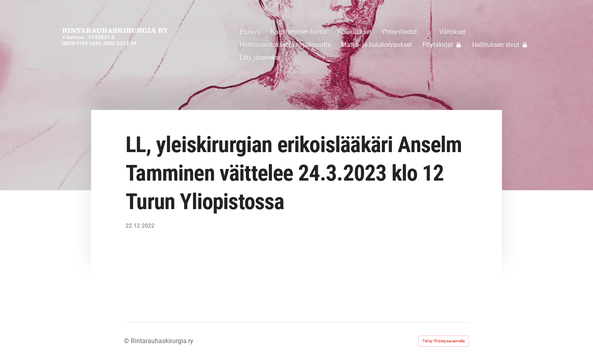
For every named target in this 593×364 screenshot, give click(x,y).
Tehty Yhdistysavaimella (444, 341)
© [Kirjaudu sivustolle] (127, 341)
